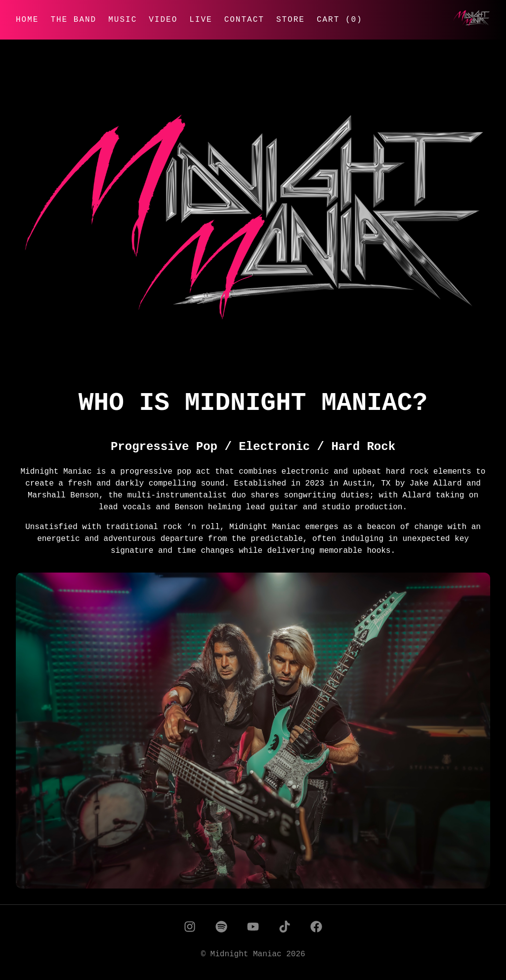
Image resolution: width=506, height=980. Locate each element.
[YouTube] (253, 929)
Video (163, 20)
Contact (244, 20)
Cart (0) (340, 20)
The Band (73, 20)
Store (291, 20)
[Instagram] (190, 929)
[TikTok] (285, 929)
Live (201, 20)
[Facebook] (316, 929)
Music (123, 20)
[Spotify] (221, 929)
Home (27, 20)
